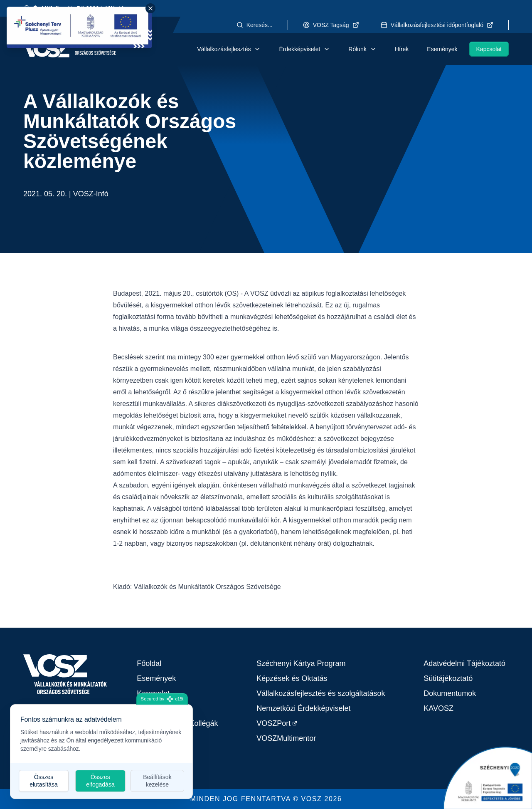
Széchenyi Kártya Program (301, 663)
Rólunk (362, 49)
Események (442, 49)
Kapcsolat (489, 49)
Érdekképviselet (304, 49)
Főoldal (149, 663)
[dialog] (101, 752)
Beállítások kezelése (157, 781)
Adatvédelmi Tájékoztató (464, 663)
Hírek (402, 49)
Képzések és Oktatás (292, 678)
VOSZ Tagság (331, 25)
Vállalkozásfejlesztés (229, 49)
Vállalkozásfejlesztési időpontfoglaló (437, 25)
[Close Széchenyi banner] (150, 8)
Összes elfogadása (100, 781)
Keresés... (255, 25)
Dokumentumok (450, 693)
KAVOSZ (438, 708)
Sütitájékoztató (448, 678)
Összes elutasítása (44, 781)
